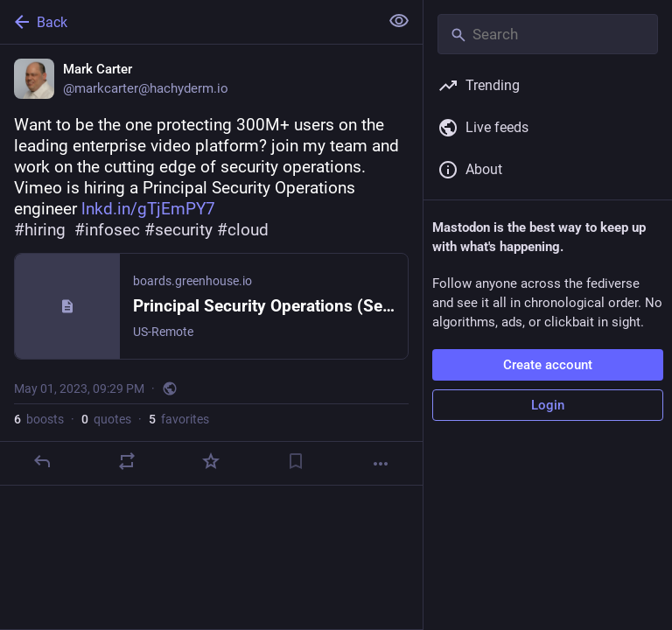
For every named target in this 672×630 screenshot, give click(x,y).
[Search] (548, 34)
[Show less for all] (399, 21)
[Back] (188, 22)
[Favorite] (211, 461)
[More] (381, 464)
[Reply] (42, 461)
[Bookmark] (296, 461)
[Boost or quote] (127, 461)
